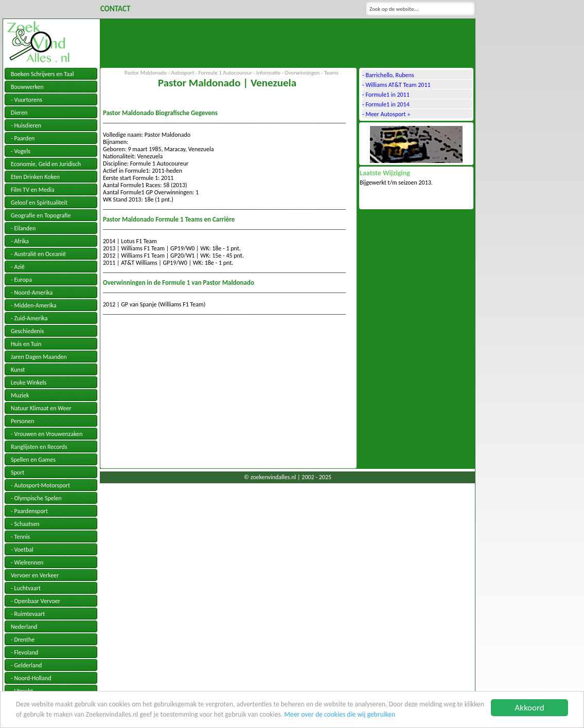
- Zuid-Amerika (29, 318)
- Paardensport (29, 511)
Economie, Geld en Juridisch (46, 164)
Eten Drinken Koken (35, 177)
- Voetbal (22, 550)
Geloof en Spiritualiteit (39, 203)
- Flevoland (24, 652)
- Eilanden (23, 228)
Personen (23, 421)
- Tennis (20, 537)
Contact (115, 9)
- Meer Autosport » (386, 114)
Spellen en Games (33, 460)
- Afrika (20, 241)
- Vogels (21, 151)
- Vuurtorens (26, 100)
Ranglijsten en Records (39, 447)
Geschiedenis (27, 331)
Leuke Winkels (29, 383)
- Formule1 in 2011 (386, 95)
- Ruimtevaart (28, 614)
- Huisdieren (26, 125)
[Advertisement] (288, 42)
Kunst (18, 370)
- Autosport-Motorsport (40, 485)
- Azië (18, 267)
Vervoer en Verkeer (35, 575)
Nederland (24, 627)
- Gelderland (26, 665)
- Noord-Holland (31, 678)
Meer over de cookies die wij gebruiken (340, 715)
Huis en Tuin (26, 344)
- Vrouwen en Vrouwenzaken (47, 434)
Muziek (20, 395)
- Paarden (23, 138)
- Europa (21, 280)
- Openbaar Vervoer (36, 601)
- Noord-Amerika (32, 293)
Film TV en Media (33, 190)
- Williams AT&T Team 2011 (396, 85)
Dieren (19, 113)
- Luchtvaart (26, 588)
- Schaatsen (25, 524)
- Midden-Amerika (33, 305)
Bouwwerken (27, 87)
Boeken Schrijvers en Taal (42, 74)
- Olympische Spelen (36, 498)
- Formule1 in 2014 (386, 104)
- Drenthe (23, 640)
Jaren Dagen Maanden (39, 357)
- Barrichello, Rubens (388, 75)
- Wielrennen (27, 562)
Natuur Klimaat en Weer (41, 408)
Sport (17, 472)
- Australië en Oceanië (38, 254)
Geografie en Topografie (41, 215)
